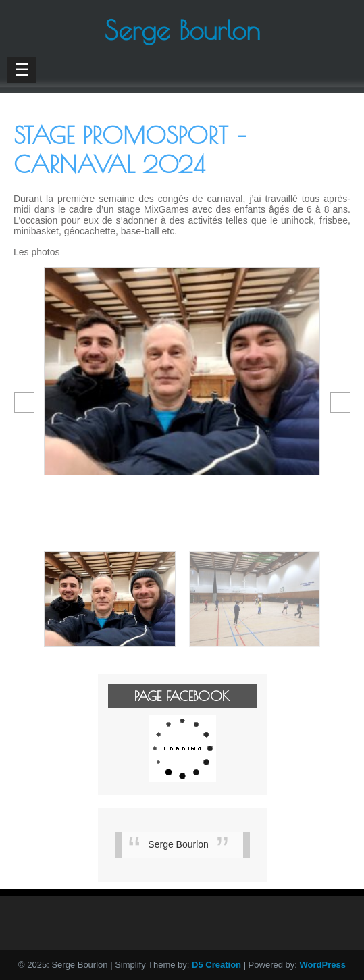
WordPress (323, 965)
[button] (24, 403)
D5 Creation (216, 965)
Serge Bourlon (178, 844)
